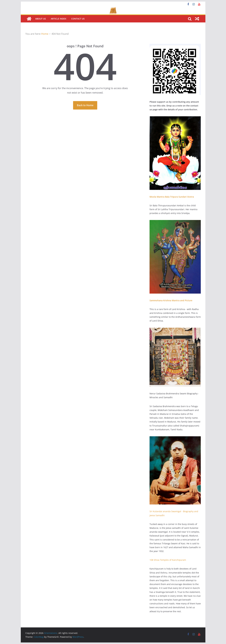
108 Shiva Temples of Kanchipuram (168, 560)
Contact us (78, 19)
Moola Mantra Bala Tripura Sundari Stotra (172, 197)
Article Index (59, 19)
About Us (41, 19)
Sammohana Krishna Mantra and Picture (171, 300)
